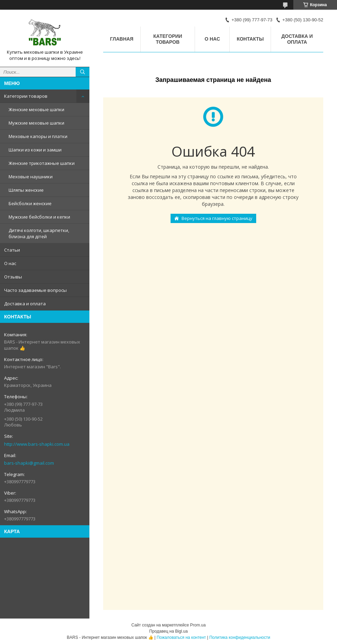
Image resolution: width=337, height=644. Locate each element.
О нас (10, 263)
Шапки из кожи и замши (35, 150)
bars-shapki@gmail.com (29, 463)
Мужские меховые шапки (36, 123)
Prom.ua (198, 625)
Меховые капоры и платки (38, 136)
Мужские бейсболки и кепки (39, 217)
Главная (122, 39)
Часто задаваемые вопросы (35, 290)
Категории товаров (26, 96)
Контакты (250, 39)
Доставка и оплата (25, 304)
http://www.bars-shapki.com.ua (37, 444)
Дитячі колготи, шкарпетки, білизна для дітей (39, 233)
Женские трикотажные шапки (42, 163)
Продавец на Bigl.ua (168, 631)
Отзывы (13, 277)
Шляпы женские (26, 190)
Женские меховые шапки (36, 109)
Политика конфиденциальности (240, 637)
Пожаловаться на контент (181, 637)
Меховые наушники (31, 177)
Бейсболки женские (30, 203)
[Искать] (83, 72)
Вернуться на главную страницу (217, 218)
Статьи (12, 250)
